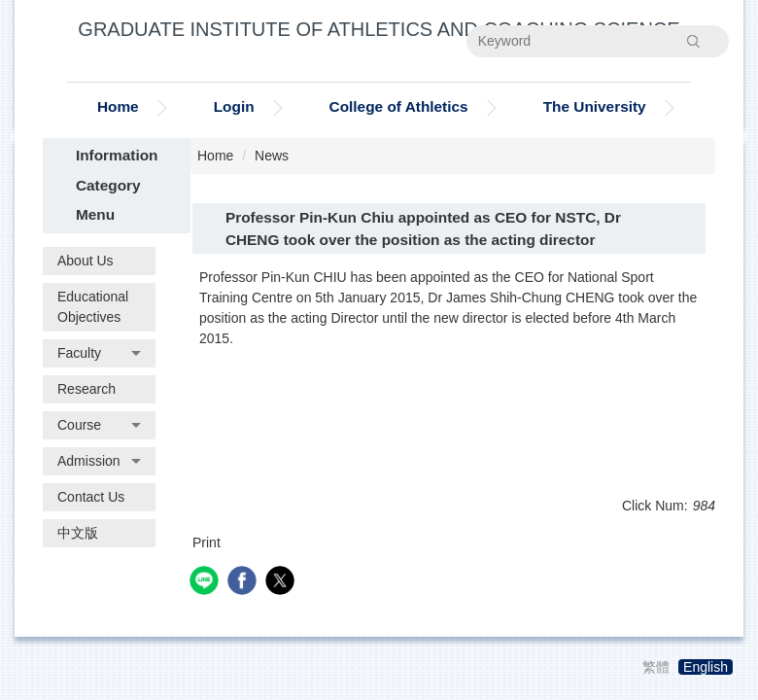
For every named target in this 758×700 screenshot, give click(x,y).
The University (595, 106)
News (272, 156)
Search (694, 41)
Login (234, 106)
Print (207, 542)
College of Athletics (399, 106)
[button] (99, 353)
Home (118, 106)
